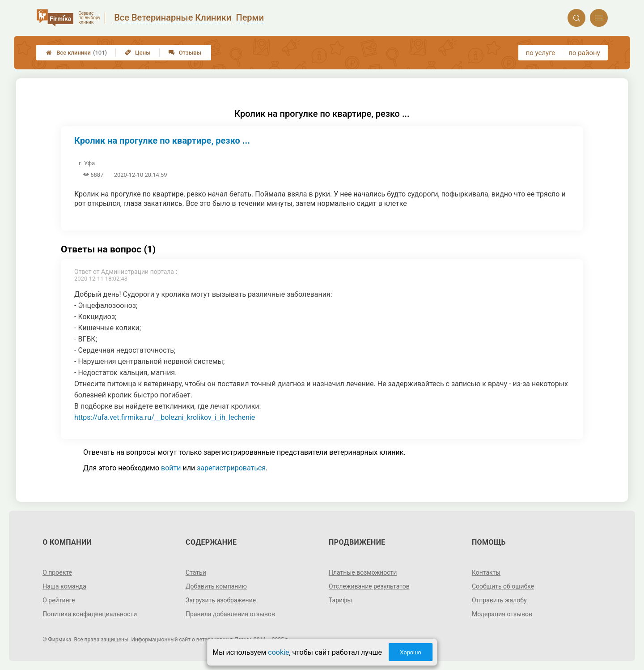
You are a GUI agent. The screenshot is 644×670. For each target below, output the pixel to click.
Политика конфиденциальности (90, 614)
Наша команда (64, 586)
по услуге (541, 53)
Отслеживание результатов (369, 586)
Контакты (486, 572)
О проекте (57, 572)
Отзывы (185, 53)
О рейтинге (59, 600)
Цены (138, 53)
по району (584, 53)
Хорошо (411, 652)
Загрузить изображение (221, 600)
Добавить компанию (216, 586)
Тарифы (340, 600)
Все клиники (76, 53)
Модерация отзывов (502, 614)
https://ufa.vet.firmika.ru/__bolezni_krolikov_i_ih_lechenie (165, 417)
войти (171, 468)
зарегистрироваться (231, 468)
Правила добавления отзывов (230, 614)
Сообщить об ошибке (503, 586)
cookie (278, 652)
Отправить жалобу (499, 600)
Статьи (196, 572)
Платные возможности (363, 572)
